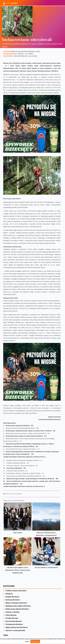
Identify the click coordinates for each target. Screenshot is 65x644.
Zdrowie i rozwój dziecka (15, 630)
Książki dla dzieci (12, 597)
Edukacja (9, 594)
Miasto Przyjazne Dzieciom (16, 603)
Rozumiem (35, 641)
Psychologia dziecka (14, 621)
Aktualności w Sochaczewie (13, 494)
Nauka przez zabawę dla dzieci (17, 609)
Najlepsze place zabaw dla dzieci (18, 606)
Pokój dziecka (11, 615)
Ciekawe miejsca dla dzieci (25, 56)
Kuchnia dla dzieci (13, 600)
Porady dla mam (12, 618)
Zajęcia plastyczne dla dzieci (17, 627)
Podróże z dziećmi (13, 612)
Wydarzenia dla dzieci (14, 624)
